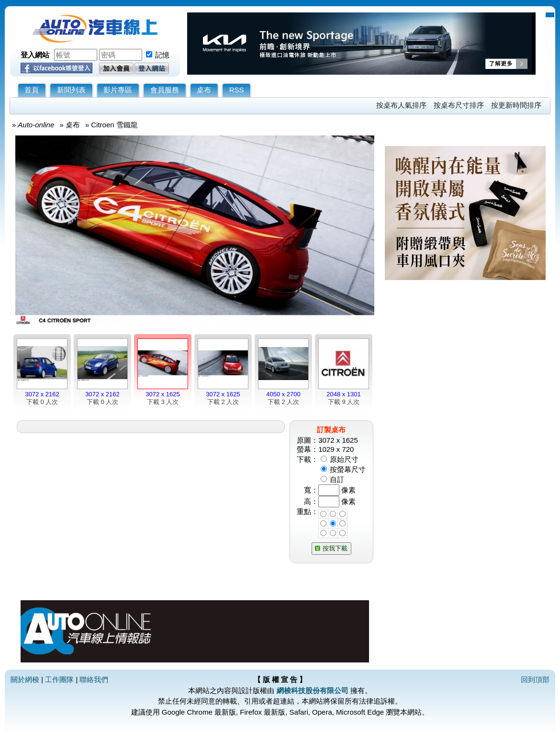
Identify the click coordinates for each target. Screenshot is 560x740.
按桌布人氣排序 (401, 105)
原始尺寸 (344, 459)
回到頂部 (535, 679)
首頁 (32, 90)
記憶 (162, 55)
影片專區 (118, 90)
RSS (237, 90)
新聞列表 (71, 90)
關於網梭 (25, 679)
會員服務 (165, 90)
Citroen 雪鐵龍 (114, 125)
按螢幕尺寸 (348, 469)
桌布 (204, 90)
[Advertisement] (439, 477)
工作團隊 (59, 679)
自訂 (337, 479)
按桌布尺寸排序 (459, 105)
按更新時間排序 (516, 105)
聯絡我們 (94, 679)
